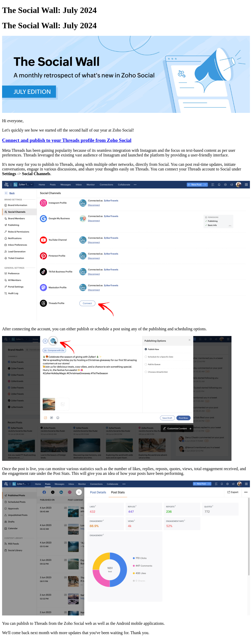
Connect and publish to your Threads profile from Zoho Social (67, 140)
